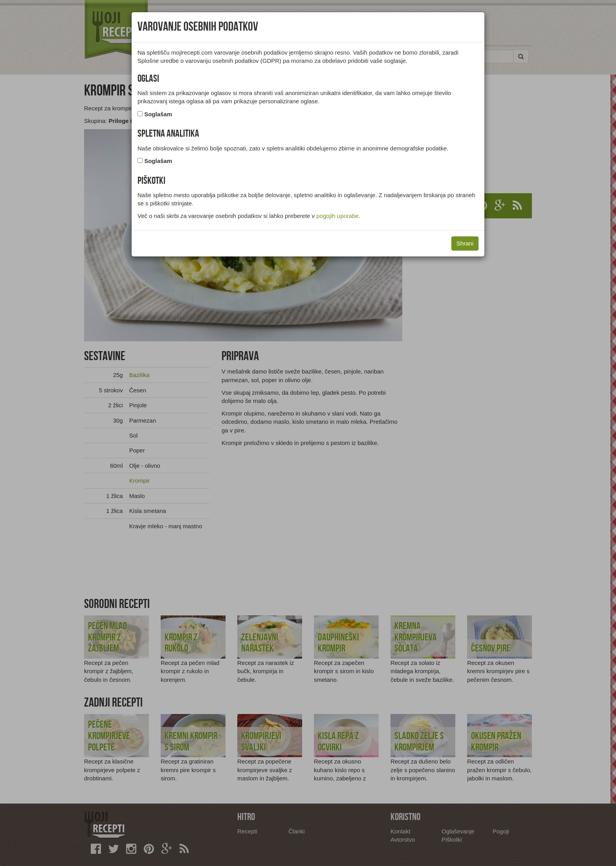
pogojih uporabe (337, 216)
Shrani (465, 243)
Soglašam (158, 114)
